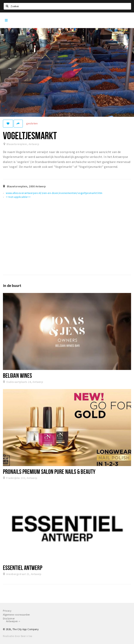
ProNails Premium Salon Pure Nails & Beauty (49, 471)
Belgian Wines (17, 375)
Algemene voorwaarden (16, 615)
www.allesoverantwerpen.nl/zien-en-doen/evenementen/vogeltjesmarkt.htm (54, 193)
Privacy (7, 611)
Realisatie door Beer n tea (18, 636)
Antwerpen (13, 621)
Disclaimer (9, 619)
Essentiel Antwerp (23, 568)
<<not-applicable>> (18, 197)
